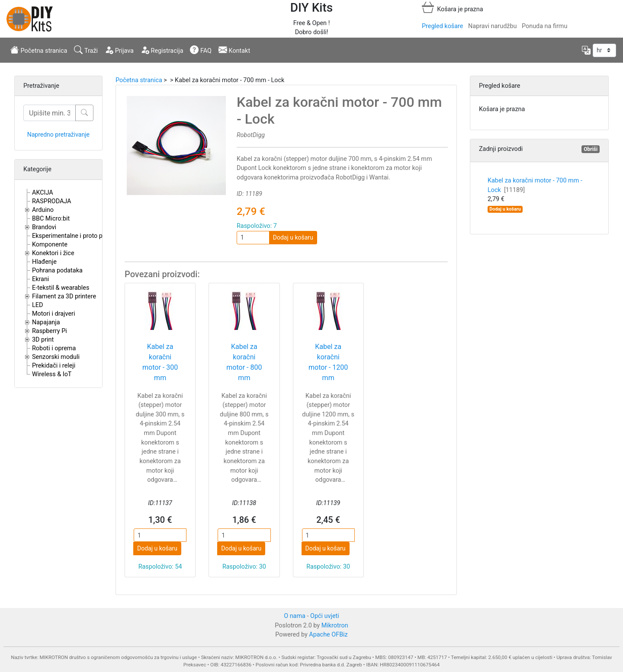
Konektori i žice (53, 253)
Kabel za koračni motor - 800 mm (244, 362)
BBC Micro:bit (51, 219)
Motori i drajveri (53, 314)
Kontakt (234, 50)
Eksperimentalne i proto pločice (75, 236)
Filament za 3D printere (64, 296)
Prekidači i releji (54, 366)
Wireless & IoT (52, 374)
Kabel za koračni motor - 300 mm (160, 362)
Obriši (591, 149)
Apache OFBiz (328, 635)
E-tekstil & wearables (61, 288)
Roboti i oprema (54, 348)
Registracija (162, 50)
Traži (86, 50)
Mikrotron (335, 626)
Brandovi (44, 227)
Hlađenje (44, 262)
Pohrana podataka (57, 270)
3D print (43, 340)
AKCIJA (43, 193)
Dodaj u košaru (293, 237)
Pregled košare (442, 26)
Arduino (43, 210)
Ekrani (40, 279)
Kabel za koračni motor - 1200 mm (328, 362)
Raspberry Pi (50, 331)
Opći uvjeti (325, 616)
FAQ (201, 50)
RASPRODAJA (52, 201)
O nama (295, 616)
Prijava (119, 50)
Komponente (50, 245)
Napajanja (46, 322)
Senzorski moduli (56, 357)
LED (37, 305)
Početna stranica (39, 50)
